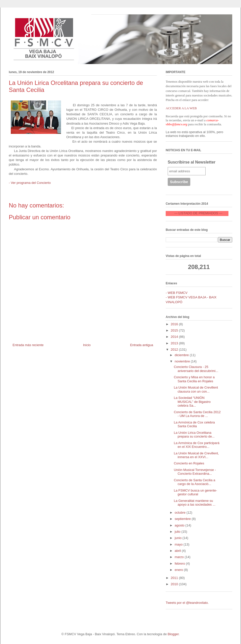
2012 (175, 350)
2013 (175, 343)
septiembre (183, 519)
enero (179, 570)
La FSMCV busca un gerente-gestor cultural (195, 492)
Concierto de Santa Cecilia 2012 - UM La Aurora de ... (197, 414)
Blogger (173, 634)
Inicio (87, 345)
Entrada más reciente (28, 345)
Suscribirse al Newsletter (192, 162)
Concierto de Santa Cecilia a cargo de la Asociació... (194, 482)
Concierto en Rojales (189, 463)
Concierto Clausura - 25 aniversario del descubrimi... (196, 369)
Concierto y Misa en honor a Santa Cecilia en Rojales (194, 379)
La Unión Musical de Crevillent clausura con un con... (196, 389)
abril (178, 551)
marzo (180, 557)
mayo (179, 544)
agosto (180, 525)
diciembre (182, 355)
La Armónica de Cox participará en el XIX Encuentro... (196, 445)
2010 (175, 584)
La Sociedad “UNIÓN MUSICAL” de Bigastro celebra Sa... (192, 402)
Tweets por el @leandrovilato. (187, 603)
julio (178, 532)
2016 (175, 324)
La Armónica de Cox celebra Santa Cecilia (194, 424)
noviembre (183, 361)
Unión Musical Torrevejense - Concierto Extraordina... (195, 472)
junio (179, 538)
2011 (175, 578)
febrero (180, 563)
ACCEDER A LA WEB (181, 108)
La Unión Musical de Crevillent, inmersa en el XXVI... (196, 455)
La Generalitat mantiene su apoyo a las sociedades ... (194, 503)
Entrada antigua (142, 345)
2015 (175, 330)
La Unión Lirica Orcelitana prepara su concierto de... (194, 435)
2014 (175, 337)
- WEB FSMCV (177, 293)
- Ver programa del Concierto (30, 183)
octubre (181, 513)
